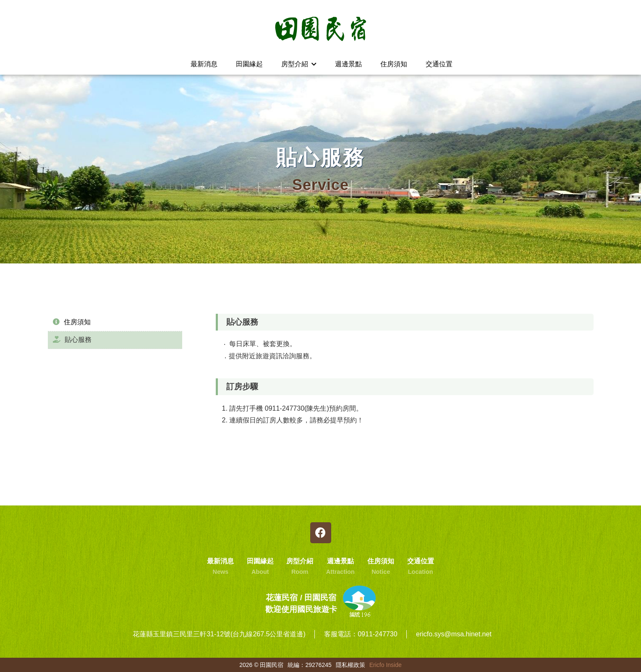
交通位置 (439, 64)
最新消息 (204, 64)
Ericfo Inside (386, 665)
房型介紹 (299, 64)
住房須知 (394, 64)
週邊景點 (348, 64)
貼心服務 (72, 340)
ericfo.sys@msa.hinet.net (454, 634)
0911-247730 (377, 634)
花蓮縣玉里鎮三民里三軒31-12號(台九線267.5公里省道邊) (219, 634)
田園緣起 (249, 64)
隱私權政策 (351, 665)
